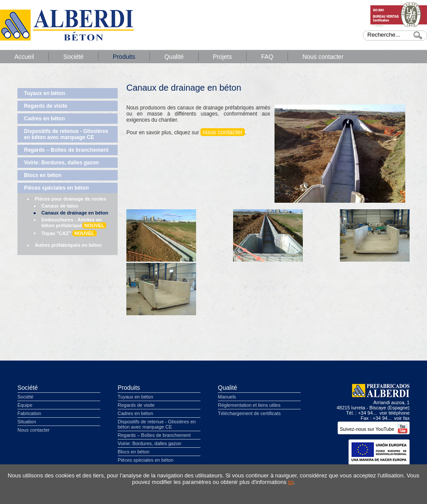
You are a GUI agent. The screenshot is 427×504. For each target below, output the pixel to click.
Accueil (24, 57)
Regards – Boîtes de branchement (66, 150)
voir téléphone (395, 413)
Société (73, 57)
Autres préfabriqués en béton (68, 245)
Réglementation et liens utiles (249, 405)
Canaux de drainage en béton (75, 213)
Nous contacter (323, 57)
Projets (223, 57)
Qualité (174, 57)
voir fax (402, 418)
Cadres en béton (44, 119)
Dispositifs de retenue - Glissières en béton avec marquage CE (66, 134)
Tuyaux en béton (44, 93)
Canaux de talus (60, 206)
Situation (27, 422)
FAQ (267, 57)
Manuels (227, 397)
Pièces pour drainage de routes (71, 199)
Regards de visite (46, 106)
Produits (124, 57)
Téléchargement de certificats (249, 413)
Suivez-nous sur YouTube (374, 429)
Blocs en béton (43, 175)
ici (291, 482)
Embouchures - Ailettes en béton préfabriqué (74, 223)
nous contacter (223, 132)
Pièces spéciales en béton (56, 188)
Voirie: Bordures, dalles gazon (61, 163)
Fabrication (29, 413)
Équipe (25, 405)
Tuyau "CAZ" (69, 233)
